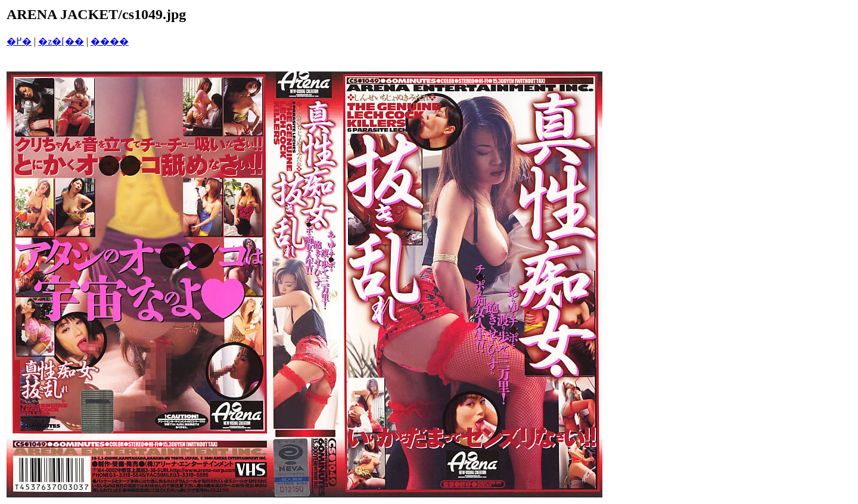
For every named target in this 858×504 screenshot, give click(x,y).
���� (110, 41)
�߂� (19, 41)
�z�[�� (61, 41)
